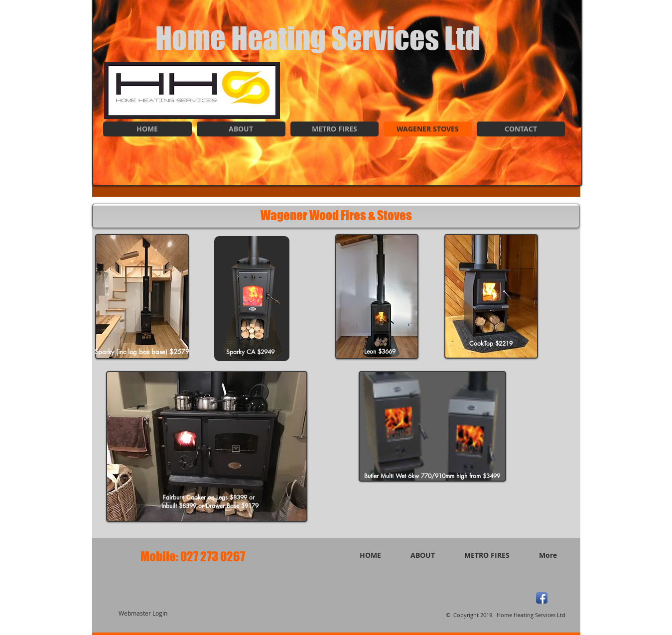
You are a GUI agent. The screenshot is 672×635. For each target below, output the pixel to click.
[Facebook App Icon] (542, 598)
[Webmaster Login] (143, 614)
